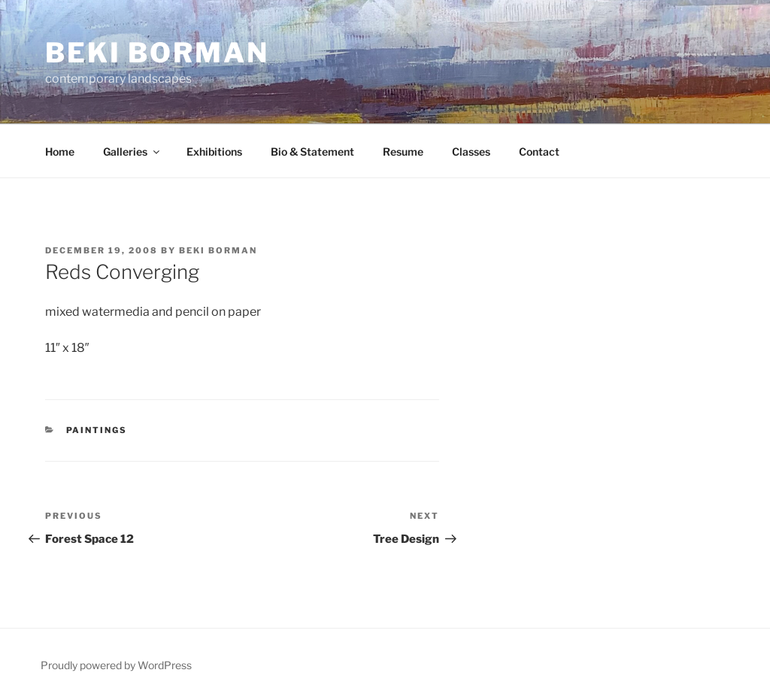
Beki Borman (157, 53)
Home (60, 152)
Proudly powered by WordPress (116, 665)
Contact (539, 152)
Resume (403, 152)
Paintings (97, 430)
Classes (471, 152)
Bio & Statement (312, 152)
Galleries (132, 152)
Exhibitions (214, 152)
